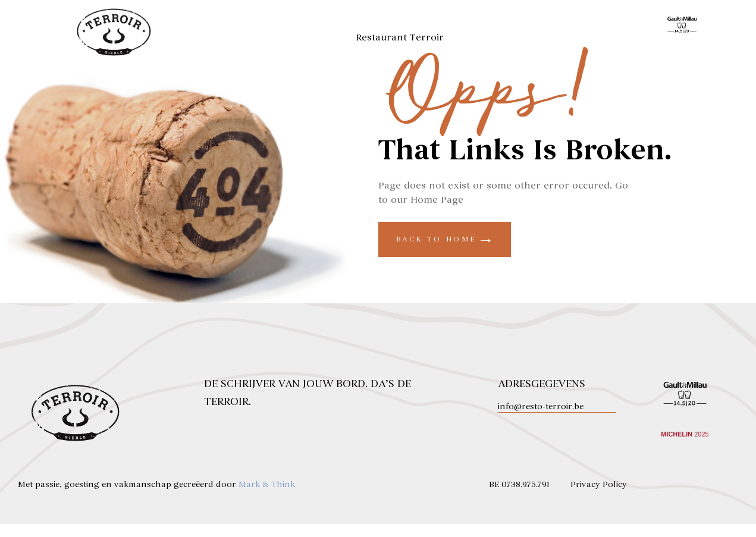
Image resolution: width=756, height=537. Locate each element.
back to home (445, 252)
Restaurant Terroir (400, 37)
